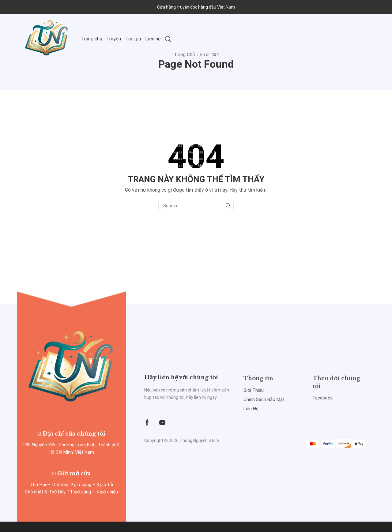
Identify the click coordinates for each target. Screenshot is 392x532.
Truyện (114, 39)
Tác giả (133, 39)
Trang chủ (92, 39)
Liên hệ (153, 39)
